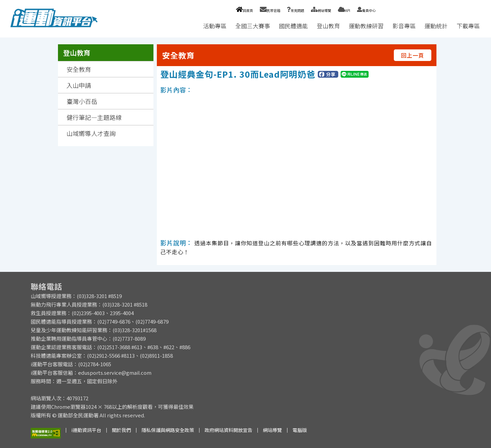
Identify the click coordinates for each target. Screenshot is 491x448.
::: (192, 26)
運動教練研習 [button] (366, 26)
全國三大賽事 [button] (253, 26)
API (344, 10)
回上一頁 (413, 55)
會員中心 (366, 10)
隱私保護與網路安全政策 (168, 430)
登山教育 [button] (328, 26)
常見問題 (296, 10)
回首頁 (244, 10)
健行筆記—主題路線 (94, 117)
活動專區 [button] (215, 26)
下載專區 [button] (468, 26)
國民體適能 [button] (293, 26)
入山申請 (79, 85)
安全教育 (79, 69)
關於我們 (121, 430)
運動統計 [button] (436, 26)
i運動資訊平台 (86, 430)
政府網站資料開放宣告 (228, 430)
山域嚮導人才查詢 (91, 133)
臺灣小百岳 (82, 101)
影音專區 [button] (404, 26)
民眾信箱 (270, 10)
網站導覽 (321, 10)
